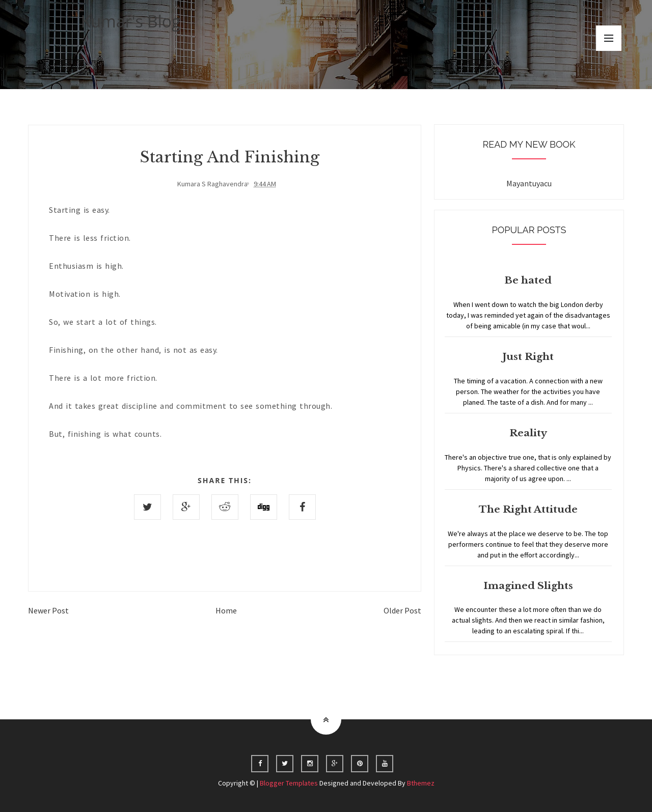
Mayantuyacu (529, 183)
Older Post (402, 610)
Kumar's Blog (131, 21)
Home (226, 610)
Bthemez (421, 783)
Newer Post (48, 610)
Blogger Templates (289, 783)
